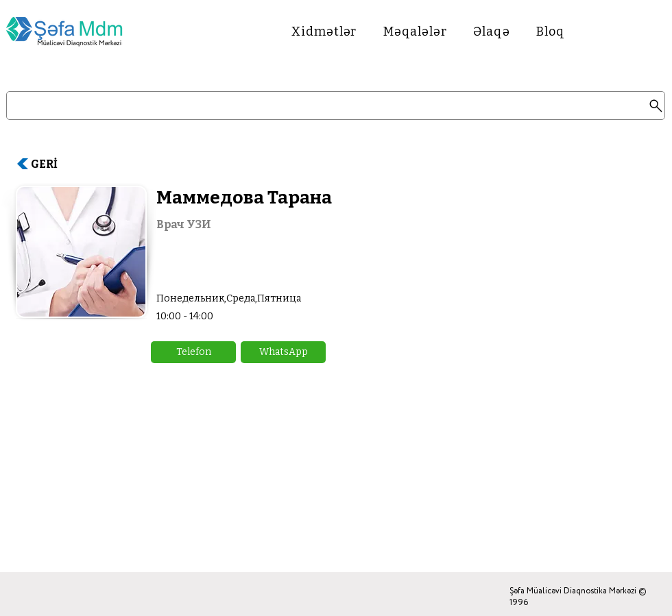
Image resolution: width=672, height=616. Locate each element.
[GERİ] (50, 164)
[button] (193, 352)
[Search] (336, 106)
